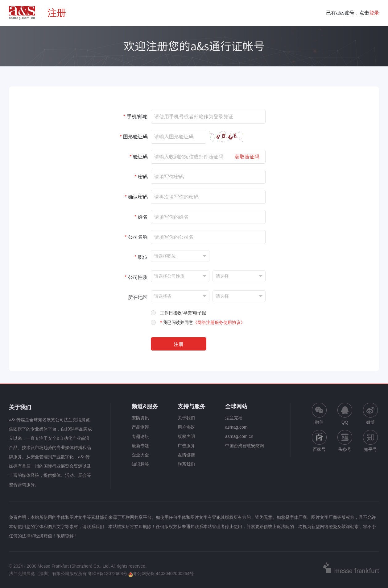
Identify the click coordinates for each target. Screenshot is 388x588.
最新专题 (140, 446)
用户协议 (186, 427)
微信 (319, 414)
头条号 (345, 441)
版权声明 (186, 436)
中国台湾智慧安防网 (245, 446)
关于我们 (186, 418)
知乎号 (370, 441)
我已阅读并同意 (202, 322)
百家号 (319, 441)
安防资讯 (140, 418)
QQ (345, 414)
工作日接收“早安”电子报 (183, 313)
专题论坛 (140, 436)
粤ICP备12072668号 (108, 573)
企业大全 (140, 455)
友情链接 (186, 455)
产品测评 (140, 427)
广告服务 (186, 446)
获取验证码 (247, 157)
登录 (374, 13)
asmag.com (236, 427)
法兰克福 (234, 418)
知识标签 (140, 464)
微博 (370, 414)
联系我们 (186, 464)
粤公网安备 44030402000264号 (161, 573)
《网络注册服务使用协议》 (219, 322)
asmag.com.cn (239, 436)
